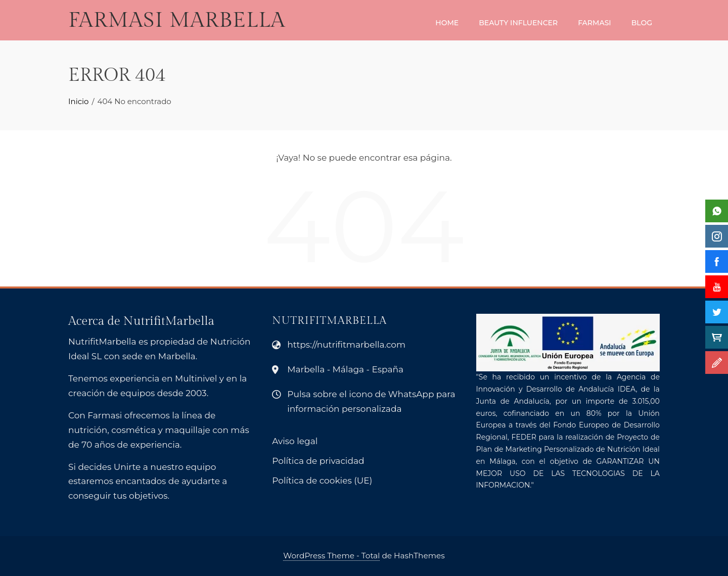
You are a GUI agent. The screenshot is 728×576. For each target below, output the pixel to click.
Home (447, 23)
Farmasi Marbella (177, 20)
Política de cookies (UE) (322, 481)
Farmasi (595, 23)
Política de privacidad (318, 461)
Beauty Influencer (518, 23)
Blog (642, 23)
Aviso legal (295, 441)
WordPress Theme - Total (331, 556)
